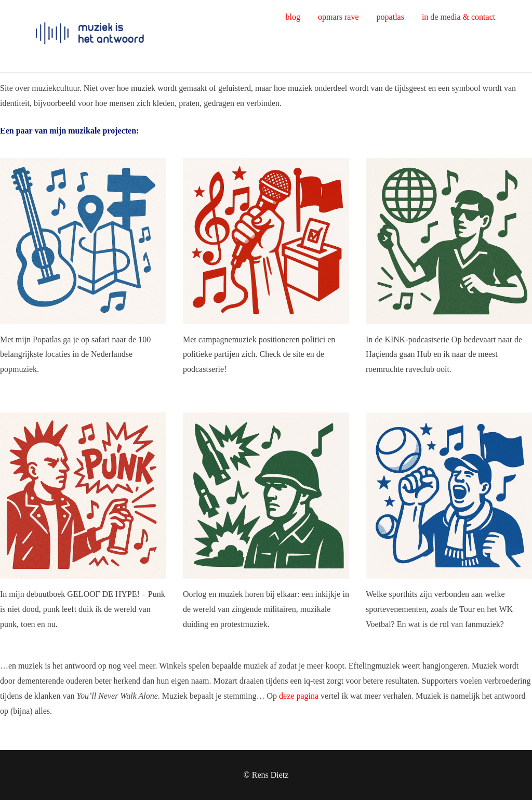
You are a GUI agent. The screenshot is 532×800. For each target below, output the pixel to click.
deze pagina (299, 696)
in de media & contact (458, 17)
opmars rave (338, 17)
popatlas (390, 17)
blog (292, 17)
